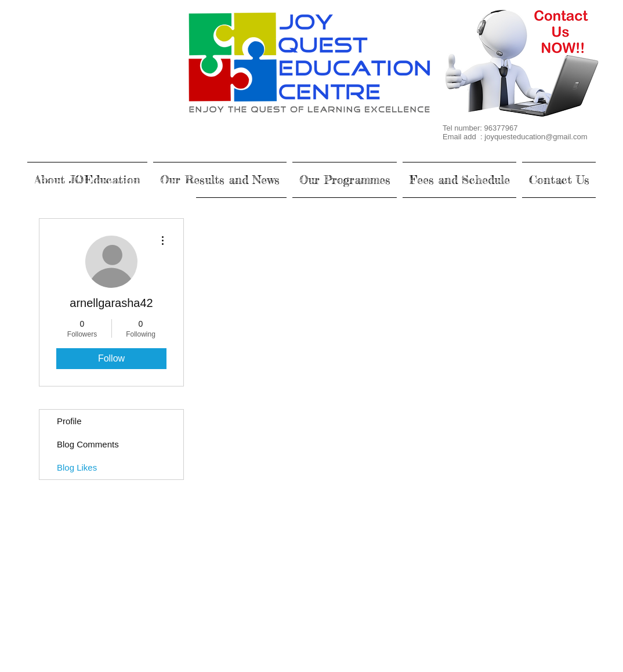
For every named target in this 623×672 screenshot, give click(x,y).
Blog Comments (88, 444)
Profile (69, 421)
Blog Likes (77, 467)
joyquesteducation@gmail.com (536, 137)
